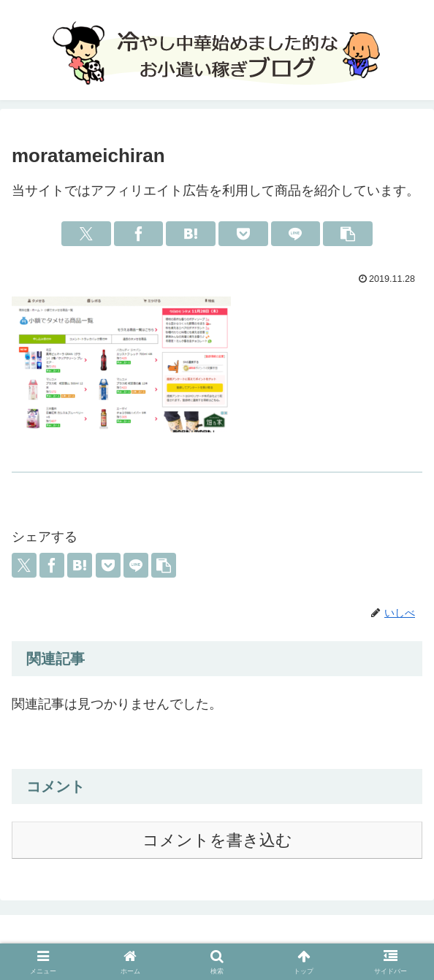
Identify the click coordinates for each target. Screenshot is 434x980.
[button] (347, 234)
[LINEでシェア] (296, 234)
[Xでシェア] (86, 234)
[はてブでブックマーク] (190, 234)
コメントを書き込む (217, 840)
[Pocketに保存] (243, 234)
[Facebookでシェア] (138, 234)
